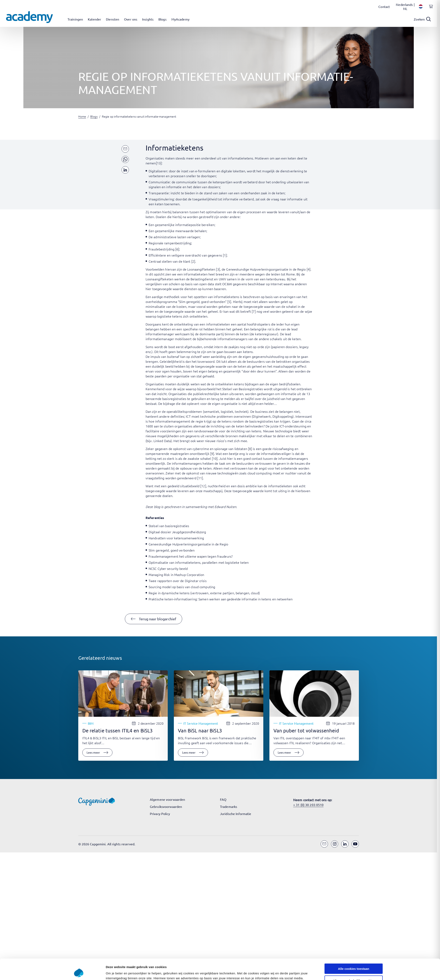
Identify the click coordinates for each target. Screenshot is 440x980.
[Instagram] (335, 844)
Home (82, 116)
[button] (154, 619)
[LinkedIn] (345, 844)
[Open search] (422, 19)
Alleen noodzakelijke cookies (354, 961)
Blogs (94, 116)
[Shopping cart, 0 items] (430, 9)
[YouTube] (355, 844)
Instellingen (271, 972)
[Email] (324, 844)
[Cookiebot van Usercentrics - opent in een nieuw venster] (79, 972)
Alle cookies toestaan (353, 949)
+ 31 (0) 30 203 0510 (308, 805)
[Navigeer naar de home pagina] (29, 17)
